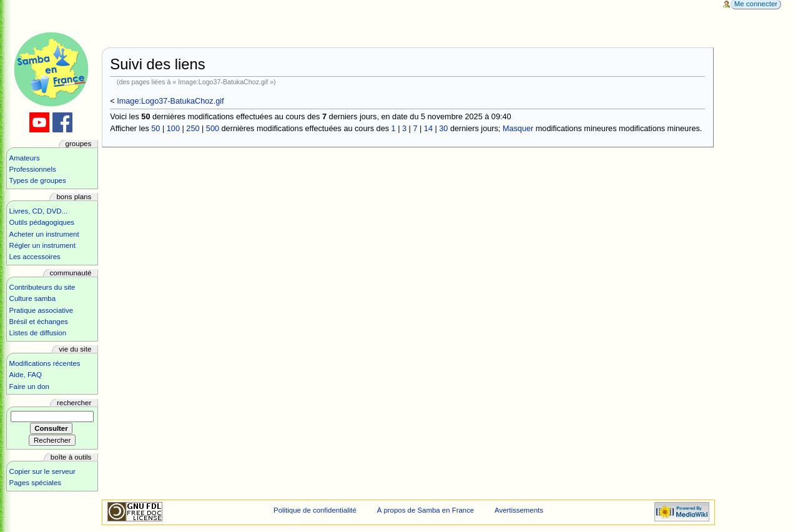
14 (428, 129)
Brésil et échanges (39, 322)
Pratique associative (42, 310)
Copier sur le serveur (42, 471)
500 (213, 129)
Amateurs (25, 158)
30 (443, 129)
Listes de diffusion (38, 333)
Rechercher (74, 403)
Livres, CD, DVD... (39, 211)
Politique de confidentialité (315, 510)
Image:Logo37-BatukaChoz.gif (170, 101)
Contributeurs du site (42, 287)
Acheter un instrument (44, 234)
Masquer (518, 129)
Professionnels (33, 169)
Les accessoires (35, 257)
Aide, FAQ (26, 375)
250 (193, 129)
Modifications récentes (45, 363)
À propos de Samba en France (426, 510)
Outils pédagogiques (42, 222)
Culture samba (32, 298)
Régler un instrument (42, 245)
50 (155, 129)
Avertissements (519, 510)
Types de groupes (38, 180)
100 (173, 129)
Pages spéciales (35, 483)
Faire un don (29, 387)
